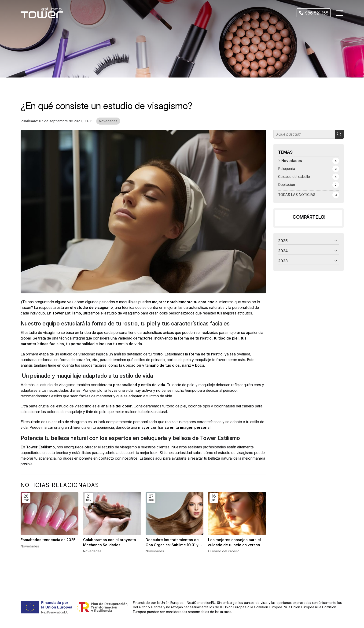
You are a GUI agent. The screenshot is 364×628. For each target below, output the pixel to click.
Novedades (108, 121)
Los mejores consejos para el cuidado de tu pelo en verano (234, 542)
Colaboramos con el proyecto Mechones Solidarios (110, 542)
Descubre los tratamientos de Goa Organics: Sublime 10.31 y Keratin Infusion (172, 543)
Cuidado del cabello (224, 551)
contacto (106, 458)
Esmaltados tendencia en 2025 (48, 540)
